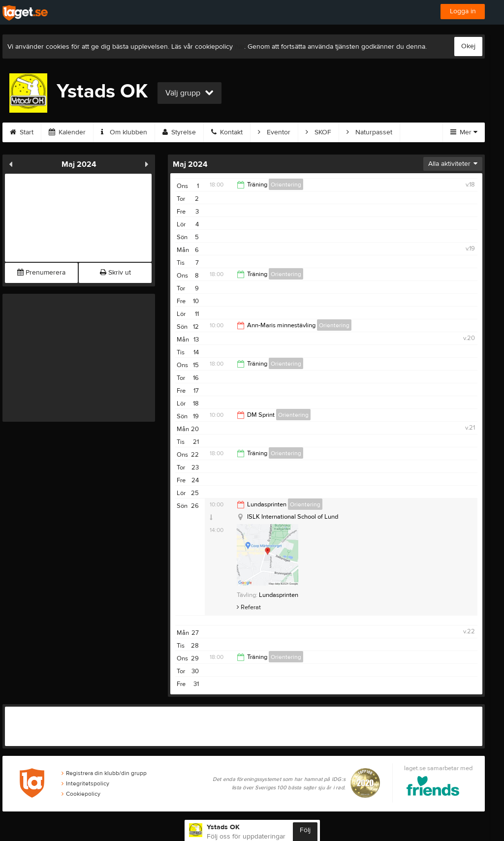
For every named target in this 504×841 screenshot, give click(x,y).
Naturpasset (369, 132)
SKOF (318, 132)
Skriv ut (115, 273)
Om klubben (124, 132)
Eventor (274, 132)
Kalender (67, 132)
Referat (249, 607)
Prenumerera (41, 273)
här (239, 47)
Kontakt (227, 132)
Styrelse (179, 132)
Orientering (286, 185)
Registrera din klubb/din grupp (104, 773)
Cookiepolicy (81, 794)
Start (22, 132)
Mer (464, 132)
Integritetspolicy (85, 783)
